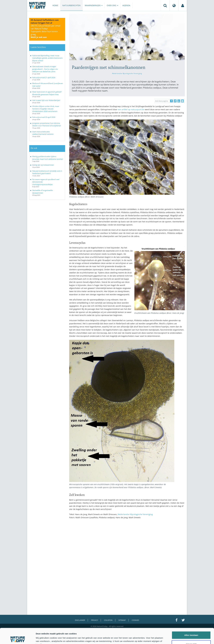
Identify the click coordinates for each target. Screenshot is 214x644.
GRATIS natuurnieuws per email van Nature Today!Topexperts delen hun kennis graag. (45, 31)
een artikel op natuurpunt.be (131, 109)
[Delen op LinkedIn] (179, 101)
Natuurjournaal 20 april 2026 (44, 117)
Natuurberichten (71, 5)
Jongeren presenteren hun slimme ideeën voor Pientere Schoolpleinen (47, 124)
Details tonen (147, 639)
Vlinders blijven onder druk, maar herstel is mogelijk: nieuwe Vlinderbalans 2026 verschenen (46, 109)
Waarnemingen (94, 5)
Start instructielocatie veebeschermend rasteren (43, 133)
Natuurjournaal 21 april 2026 (44, 77)
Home (55, 5)
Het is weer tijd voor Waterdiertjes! (46, 100)
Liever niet (191, 629)
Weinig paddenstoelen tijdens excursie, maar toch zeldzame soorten (48, 158)
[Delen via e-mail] (182, 101)
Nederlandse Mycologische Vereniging (127, 73)
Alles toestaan (191, 620)
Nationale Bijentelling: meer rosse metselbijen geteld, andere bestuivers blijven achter (47, 58)
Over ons (112, 5)
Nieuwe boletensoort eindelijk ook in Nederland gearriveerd (47, 172)
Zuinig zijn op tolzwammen (43, 165)
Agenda (126, 5)
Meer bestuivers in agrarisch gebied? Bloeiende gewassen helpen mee (47, 93)
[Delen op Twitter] (175, 101)
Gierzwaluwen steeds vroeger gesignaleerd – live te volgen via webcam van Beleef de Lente (45, 69)
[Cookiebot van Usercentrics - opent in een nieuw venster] (18, 639)
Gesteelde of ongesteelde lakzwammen (42, 192)
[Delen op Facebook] (171, 101)
